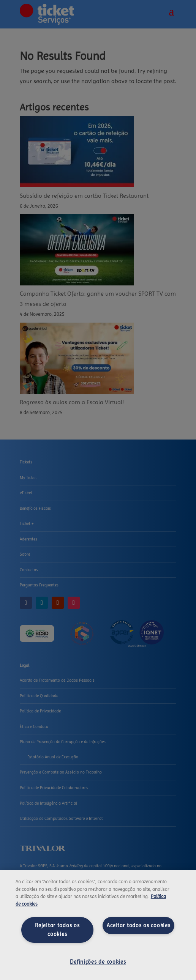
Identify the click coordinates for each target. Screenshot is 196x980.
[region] (98, 925)
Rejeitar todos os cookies (57, 930)
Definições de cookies (98, 962)
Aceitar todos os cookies (138, 925)
